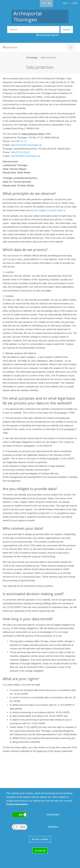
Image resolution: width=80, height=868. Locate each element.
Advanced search (47, 35)
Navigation (10, 47)
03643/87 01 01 (19, 141)
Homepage (32, 58)
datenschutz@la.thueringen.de (26, 145)
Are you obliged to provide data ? (47, 210)
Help (65, 3)
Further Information (17, 804)
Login (74, 3)
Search (67, 30)
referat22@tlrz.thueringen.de (25, 156)
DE (44, 3)
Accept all (40, 851)
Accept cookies (40, 839)
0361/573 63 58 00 (20, 152)
